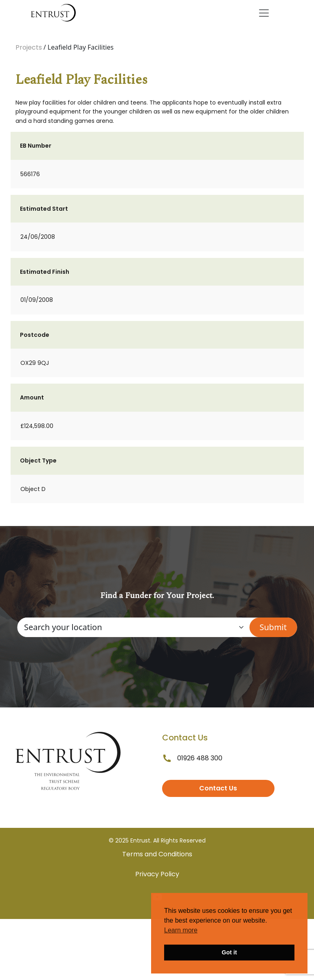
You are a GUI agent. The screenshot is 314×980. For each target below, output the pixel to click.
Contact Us (218, 788)
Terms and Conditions (157, 854)
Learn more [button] (181, 930)
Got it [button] (229, 952)
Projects (29, 47)
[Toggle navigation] (264, 13)
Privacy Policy (157, 874)
